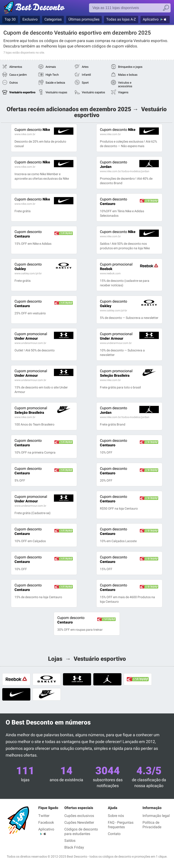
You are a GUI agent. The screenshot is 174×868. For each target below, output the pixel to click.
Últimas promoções (84, 19)
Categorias (53, 19)
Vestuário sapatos (93, 92)
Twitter (44, 816)
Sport (85, 83)
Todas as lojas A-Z (121, 19)
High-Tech (52, 75)
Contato (114, 834)
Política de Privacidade (152, 825)
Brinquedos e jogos (130, 67)
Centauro (114, 201)
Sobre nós (116, 816)
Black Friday (74, 847)
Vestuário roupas (56, 92)
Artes (85, 67)
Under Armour (31, 336)
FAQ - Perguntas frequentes (121, 825)
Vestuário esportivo (22, 92)
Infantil (86, 75)
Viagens (123, 92)
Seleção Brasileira (116, 373)
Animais (51, 67)
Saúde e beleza (55, 83)
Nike (32, 130)
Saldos (70, 841)
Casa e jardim (18, 75)
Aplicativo (151, 19)
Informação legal (156, 816)
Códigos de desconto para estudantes (81, 832)
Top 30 (10, 19)
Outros (14, 83)
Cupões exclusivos (79, 816)
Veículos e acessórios (125, 84)
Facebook (46, 822)
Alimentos (16, 67)
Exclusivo (30, 19)
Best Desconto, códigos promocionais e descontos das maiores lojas (39, 8)
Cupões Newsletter (79, 822)
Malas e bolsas (128, 75)
